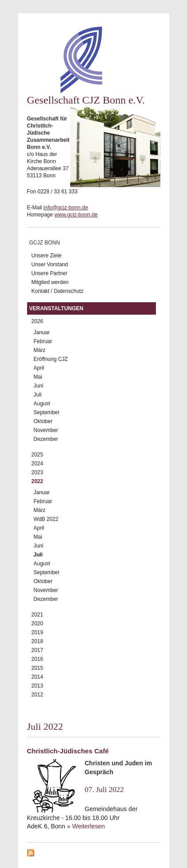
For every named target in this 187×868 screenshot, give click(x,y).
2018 (38, 641)
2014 (38, 677)
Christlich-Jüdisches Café (68, 751)
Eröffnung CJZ (51, 359)
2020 (38, 624)
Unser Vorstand (50, 264)
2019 (38, 632)
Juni (39, 386)
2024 (38, 464)
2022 (38, 481)
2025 (38, 455)
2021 (38, 615)
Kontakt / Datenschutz (58, 291)
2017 (38, 650)
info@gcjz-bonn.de (66, 208)
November (46, 430)
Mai (38, 377)
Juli (38, 395)
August (42, 404)
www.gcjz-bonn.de (76, 215)
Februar (43, 341)
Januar (42, 332)
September (47, 412)
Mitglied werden (50, 282)
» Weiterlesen (86, 826)
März (40, 350)
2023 (38, 472)
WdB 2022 (46, 519)
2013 (38, 686)
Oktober (43, 421)
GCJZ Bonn (45, 243)
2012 (38, 695)
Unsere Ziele (47, 256)
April (39, 368)
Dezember (46, 439)
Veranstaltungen (56, 308)
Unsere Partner (50, 273)
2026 (38, 321)
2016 (38, 659)
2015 (38, 668)
